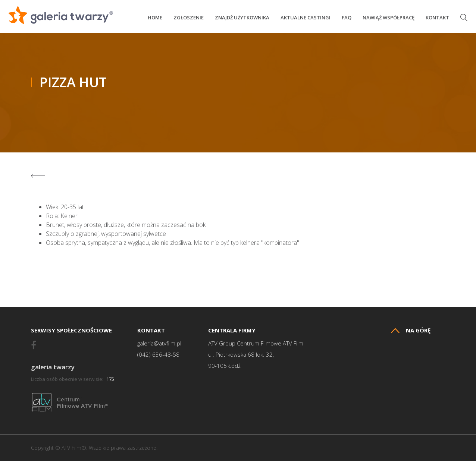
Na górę (411, 330)
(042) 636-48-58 (158, 355)
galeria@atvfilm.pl (159, 343)
